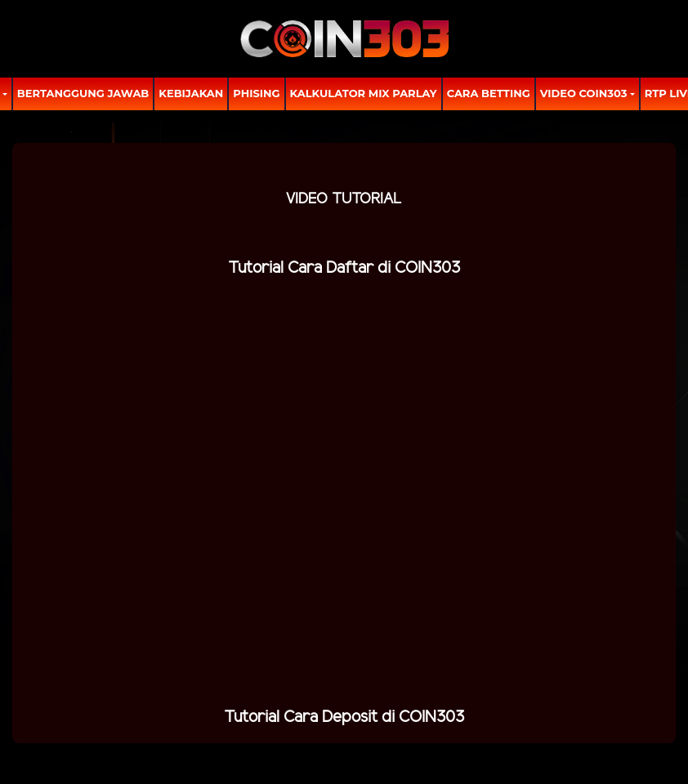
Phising (256, 93)
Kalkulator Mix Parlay (364, 93)
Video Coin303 (584, 93)
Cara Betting (489, 93)
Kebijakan (191, 93)
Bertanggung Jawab (83, 93)
